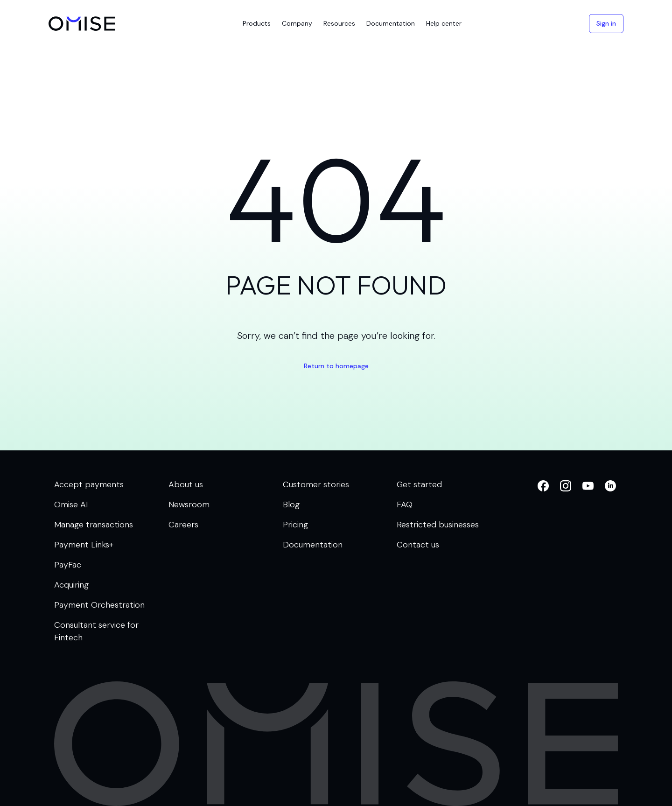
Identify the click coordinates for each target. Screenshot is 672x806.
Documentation (313, 545)
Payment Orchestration (99, 605)
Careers (183, 525)
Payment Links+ (84, 545)
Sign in (606, 23)
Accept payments (89, 484)
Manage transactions (94, 525)
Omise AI (71, 505)
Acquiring (71, 585)
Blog (291, 505)
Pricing (295, 525)
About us (186, 484)
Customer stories (316, 484)
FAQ (405, 505)
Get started (419, 484)
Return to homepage (336, 366)
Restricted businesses (438, 525)
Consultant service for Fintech (96, 631)
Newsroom (189, 505)
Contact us (418, 545)
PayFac (68, 565)
